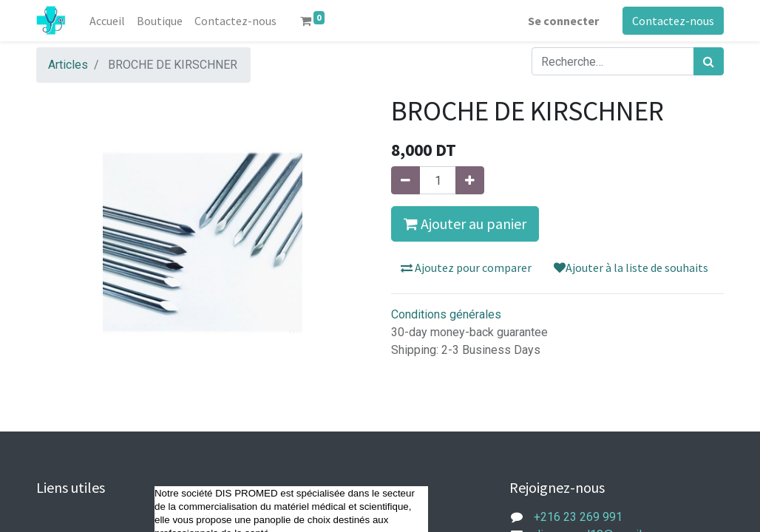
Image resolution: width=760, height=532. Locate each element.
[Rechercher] (709, 61)
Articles (68, 65)
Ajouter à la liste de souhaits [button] (631, 267)
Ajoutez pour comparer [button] (466, 267)
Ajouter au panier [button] (465, 224)
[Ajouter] (470, 180)
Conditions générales (446, 314)
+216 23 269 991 (578, 517)
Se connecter (563, 21)
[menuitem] (107, 21)
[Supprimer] (406, 180)
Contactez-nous (673, 21)
